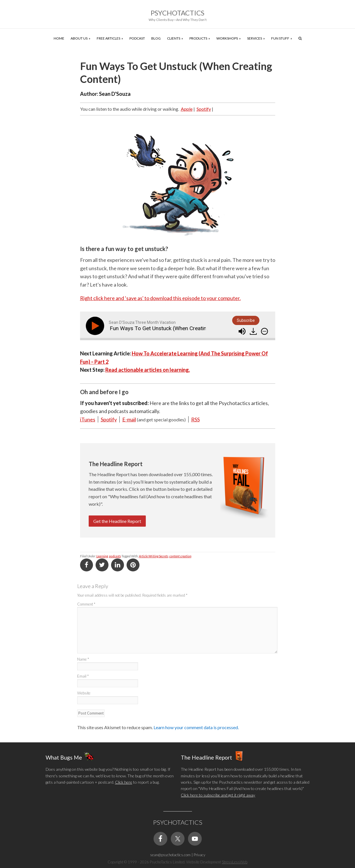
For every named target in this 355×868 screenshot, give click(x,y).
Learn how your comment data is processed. (196, 727)
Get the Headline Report (117, 521)
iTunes (88, 419)
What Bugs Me (64, 757)
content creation (180, 556)
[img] (264, 331)
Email (83, 676)
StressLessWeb (235, 862)
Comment (86, 604)
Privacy (199, 855)
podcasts (115, 556)
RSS (195, 419)
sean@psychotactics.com (170, 855)
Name (83, 659)
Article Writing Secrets (154, 556)
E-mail (129, 419)
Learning (102, 556)
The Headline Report (206, 757)
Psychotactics (177, 13)
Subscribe (246, 320)
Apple (187, 109)
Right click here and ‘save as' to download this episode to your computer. (160, 298)
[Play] (96, 326)
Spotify (204, 109)
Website (84, 693)
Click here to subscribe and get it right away (218, 795)
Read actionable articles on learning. (148, 370)
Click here (124, 782)
